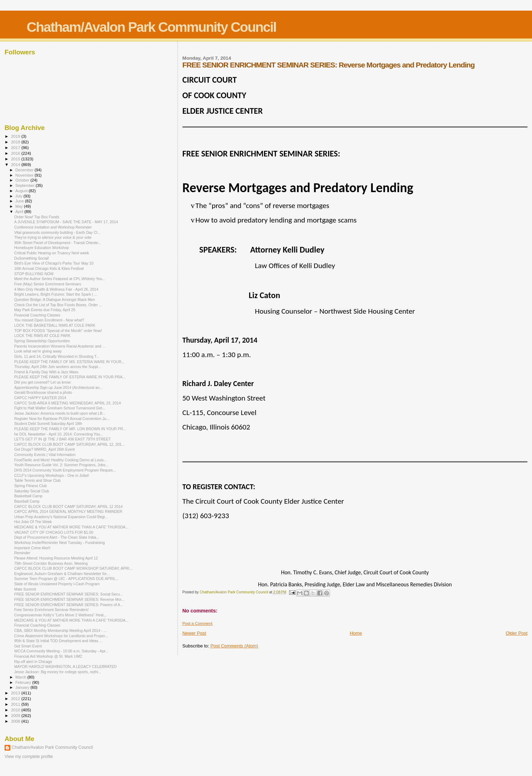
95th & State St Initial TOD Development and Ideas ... (58, 641)
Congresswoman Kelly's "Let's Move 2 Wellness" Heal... (60, 615)
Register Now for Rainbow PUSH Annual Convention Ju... (62, 419)
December (25, 170)
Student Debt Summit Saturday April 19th (48, 423)
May (20, 206)
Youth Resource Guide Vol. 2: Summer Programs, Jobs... (61, 465)
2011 (16, 704)
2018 (16, 142)
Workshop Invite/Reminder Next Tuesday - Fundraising (59, 543)
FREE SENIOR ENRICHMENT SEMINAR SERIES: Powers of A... (69, 605)
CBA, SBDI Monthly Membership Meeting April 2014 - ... (60, 630)
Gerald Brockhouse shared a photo (43, 392)
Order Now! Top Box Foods (37, 217)
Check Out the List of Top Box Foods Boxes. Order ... (58, 305)
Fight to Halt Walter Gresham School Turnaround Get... (60, 408)
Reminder (22, 553)
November (25, 175)
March (22, 677)
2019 (16, 136)
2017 (16, 147)
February (24, 682)
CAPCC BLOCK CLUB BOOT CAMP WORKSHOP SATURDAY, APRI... (73, 568)
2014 (16, 164)
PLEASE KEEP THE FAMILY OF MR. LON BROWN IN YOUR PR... (70, 429)
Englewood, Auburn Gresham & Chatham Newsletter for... (62, 574)
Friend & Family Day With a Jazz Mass (46, 372)
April (20, 212)
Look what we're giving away (38, 351)
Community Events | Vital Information (45, 455)
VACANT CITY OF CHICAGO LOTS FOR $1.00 (54, 532)
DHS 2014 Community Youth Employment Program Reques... (65, 470)
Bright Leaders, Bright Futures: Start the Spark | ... (56, 294)
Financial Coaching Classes (37, 315)
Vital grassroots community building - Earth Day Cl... (57, 232)
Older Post (517, 633)
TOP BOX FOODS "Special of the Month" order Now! (58, 331)
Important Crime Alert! (32, 548)
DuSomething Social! (32, 258)
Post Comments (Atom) (234, 646)
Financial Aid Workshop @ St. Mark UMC (48, 656)
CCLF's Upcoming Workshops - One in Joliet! (52, 475)
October (23, 180)
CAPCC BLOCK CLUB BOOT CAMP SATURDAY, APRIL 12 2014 (68, 507)
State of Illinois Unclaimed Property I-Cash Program (57, 584)
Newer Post (194, 633)
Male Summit (25, 589)
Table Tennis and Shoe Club (37, 480)
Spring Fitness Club (30, 486)
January (23, 687)
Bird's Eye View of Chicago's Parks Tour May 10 (54, 263)
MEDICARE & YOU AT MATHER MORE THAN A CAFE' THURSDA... (71, 527)
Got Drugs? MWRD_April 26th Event (44, 449)
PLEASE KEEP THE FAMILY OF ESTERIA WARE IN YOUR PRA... (70, 377)
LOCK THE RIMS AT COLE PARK (42, 336)
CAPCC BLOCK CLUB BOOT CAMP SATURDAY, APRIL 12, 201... (69, 444)
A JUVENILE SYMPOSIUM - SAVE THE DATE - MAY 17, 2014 (66, 222)
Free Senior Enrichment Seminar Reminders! (51, 610)
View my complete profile (29, 757)
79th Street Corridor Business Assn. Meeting (51, 563)
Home (356, 633)
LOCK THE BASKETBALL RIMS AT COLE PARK (55, 325)
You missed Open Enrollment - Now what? (49, 320)
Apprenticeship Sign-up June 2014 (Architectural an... (58, 387)
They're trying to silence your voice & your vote (53, 237)
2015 (16, 159)
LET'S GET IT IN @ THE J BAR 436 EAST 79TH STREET (62, 439)
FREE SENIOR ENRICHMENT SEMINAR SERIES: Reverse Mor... (69, 599)
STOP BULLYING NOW (34, 274)
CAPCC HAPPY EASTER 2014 (40, 398)
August (22, 191)
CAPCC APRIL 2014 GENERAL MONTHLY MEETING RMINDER (68, 511)
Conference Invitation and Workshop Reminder (53, 227)
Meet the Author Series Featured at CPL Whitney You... (60, 279)
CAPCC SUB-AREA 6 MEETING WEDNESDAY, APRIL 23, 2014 (67, 403)
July (20, 196)
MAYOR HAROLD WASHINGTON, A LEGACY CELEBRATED (65, 667)
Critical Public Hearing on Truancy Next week (52, 253)
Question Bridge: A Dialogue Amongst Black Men (55, 300)
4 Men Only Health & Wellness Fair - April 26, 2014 (56, 289)
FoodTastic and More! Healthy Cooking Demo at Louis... (60, 460)
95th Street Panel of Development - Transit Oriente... (58, 243)
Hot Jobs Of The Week (33, 522)
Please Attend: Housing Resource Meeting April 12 (56, 558)
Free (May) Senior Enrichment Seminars (47, 284)
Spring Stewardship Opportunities (42, 341)
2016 (16, 153)
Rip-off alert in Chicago (33, 662)
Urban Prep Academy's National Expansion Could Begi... (61, 517)
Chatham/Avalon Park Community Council (151, 27)
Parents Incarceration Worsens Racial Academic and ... (60, 346)
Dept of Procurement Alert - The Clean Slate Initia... (57, 537)
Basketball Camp (28, 496)
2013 (16, 693)
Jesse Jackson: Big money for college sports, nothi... (58, 672)
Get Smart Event (28, 646)
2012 (16, 698)
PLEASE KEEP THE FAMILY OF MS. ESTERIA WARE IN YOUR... (69, 362)
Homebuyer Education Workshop (41, 248)
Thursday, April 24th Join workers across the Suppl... (58, 367)
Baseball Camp (27, 501)
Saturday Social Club (32, 491)
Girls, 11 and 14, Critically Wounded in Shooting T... (57, 356)
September (26, 185)
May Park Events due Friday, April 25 (45, 310)
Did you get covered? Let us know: (43, 382)
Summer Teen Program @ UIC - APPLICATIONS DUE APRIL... (66, 579)
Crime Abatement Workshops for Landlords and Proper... (61, 636)
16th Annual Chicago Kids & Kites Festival (49, 268)
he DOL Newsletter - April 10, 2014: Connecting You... (59, 434)
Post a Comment (198, 623)
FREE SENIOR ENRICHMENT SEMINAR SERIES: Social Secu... (68, 594)
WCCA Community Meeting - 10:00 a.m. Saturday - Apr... (61, 651)
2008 (16, 721)
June (20, 201)
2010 (16, 710)
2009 (16, 715)
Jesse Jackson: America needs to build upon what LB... (60, 413)
